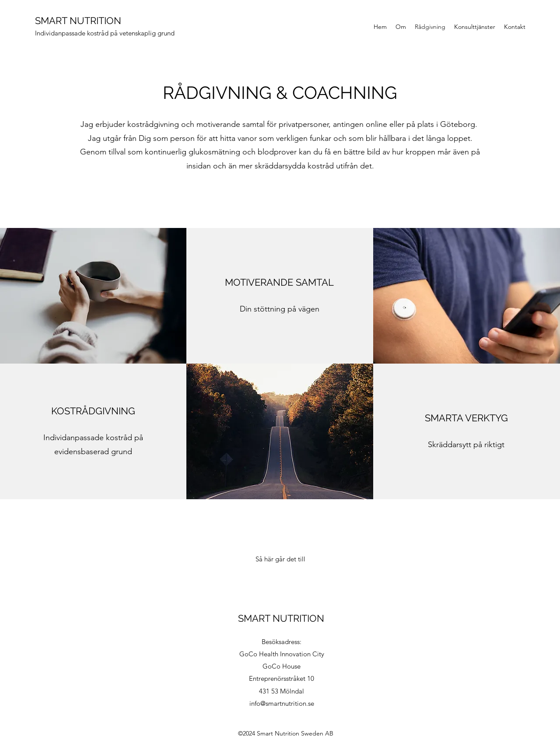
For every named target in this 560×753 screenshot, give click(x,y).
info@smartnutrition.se (282, 703)
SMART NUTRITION (78, 21)
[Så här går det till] (280, 559)
